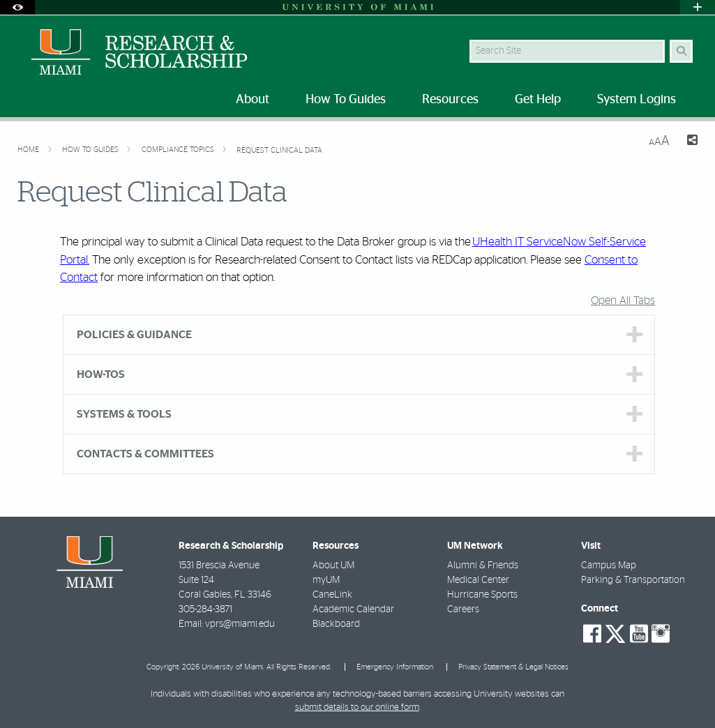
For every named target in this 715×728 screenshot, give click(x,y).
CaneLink (332, 595)
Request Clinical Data (279, 150)
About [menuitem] (253, 100)
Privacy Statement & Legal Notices (513, 667)
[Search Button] (681, 51)
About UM (333, 566)
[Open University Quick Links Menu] (698, 7)
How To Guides (91, 150)
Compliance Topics (179, 150)
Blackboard (336, 624)
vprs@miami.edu (240, 624)
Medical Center (478, 580)
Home (29, 150)
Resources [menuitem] (450, 100)
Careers (463, 609)
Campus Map (609, 566)
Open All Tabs (623, 301)
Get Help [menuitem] (538, 100)
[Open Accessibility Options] (17, 7)
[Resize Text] (659, 141)
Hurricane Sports (482, 595)
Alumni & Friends (483, 566)
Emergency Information (395, 667)
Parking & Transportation (633, 580)
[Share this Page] (689, 142)
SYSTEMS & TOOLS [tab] (124, 414)
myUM (326, 580)
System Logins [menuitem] (637, 100)
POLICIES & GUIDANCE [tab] (134, 335)
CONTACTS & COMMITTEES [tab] (145, 454)
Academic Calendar (353, 609)
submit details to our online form (357, 707)
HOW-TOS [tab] (101, 374)
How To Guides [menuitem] (346, 100)
